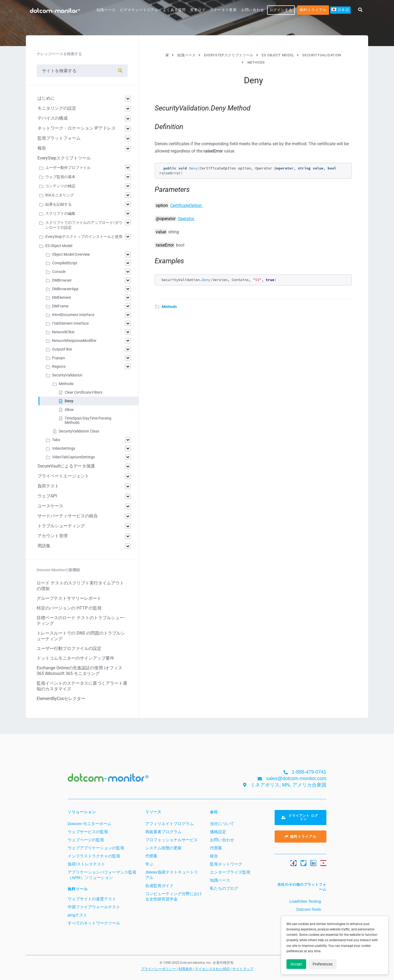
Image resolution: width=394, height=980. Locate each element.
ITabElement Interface (70, 323)
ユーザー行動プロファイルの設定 (69, 648)
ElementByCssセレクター (61, 699)
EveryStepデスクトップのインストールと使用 (84, 237)
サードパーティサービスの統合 (68, 516)
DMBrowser (62, 280)
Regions (59, 366)
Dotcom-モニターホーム (89, 824)
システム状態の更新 (163, 848)
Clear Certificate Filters (84, 392)
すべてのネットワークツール (94, 923)
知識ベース (106, 10)
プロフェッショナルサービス (172, 840)
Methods (169, 307)
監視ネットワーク (226, 864)
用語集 (44, 546)
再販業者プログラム (163, 832)
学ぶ (149, 864)
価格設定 (218, 832)
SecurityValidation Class (79, 431)
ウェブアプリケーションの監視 (96, 848)
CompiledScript (65, 263)
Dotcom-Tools (308, 909)
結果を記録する (58, 204)
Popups (58, 358)
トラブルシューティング (61, 526)
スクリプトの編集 (60, 213)
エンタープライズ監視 (230, 872)
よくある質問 (174, 10)
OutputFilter (62, 349)
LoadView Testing (305, 901)
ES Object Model (59, 246)
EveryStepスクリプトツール (64, 158)
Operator (186, 219)
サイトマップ (243, 969)
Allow (69, 410)
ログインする (281, 10)
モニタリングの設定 (57, 108)
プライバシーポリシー (159, 969)
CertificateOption (186, 205)
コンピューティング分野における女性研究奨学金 (174, 896)
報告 (42, 148)
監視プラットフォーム (59, 138)
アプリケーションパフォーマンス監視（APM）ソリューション (102, 875)
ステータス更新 (223, 10)
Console (59, 272)
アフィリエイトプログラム (170, 824)
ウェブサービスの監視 (88, 832)
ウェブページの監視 (86, 840)
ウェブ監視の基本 (60, 177)
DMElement (62, 297)
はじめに (46, 98)
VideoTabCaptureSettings (73, 457)
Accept (296, 964)
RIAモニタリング (60, 195)
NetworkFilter (63, 332)
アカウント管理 (53, 536)
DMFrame (60, 306)
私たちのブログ (224, 888)
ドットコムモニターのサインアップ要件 (75, 658)
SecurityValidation (67, 375)
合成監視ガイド (159, 886)
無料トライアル (313, 10)
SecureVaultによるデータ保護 (66, 466)
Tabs (56, 440)
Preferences (323, 964)
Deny (69, 401)
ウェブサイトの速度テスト (92, 899)
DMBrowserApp (65, 289)
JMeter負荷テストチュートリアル (172, 875)
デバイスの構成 (53, 118)
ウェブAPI (47, 496)
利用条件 (186, 969)
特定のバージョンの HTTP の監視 (69, 608)
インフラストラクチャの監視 (94, 856)
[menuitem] (340, 10)
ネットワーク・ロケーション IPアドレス (77, 128)
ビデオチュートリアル (139, 10)
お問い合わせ (253, 10)
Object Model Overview (71, 254)
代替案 (151, 856)
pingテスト (77, 915)
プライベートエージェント (63, 476)
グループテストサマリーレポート (69, 598)
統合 (214, 856)
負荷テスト (48, 486)
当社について (222, 824)
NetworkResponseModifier (74, 341)
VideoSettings (64, 448)
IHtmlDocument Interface (73, 315)
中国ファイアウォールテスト (94, 907)
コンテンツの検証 (60, 186)
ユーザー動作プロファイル (68, 168)
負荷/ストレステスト (86, 864)
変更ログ (198, 10)
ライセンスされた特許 (213, 969)
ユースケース (50, 506)
